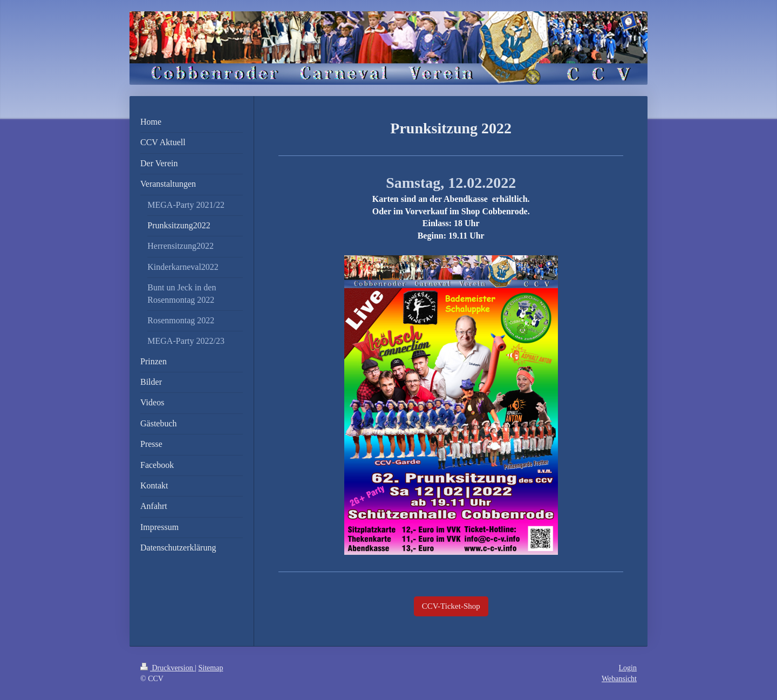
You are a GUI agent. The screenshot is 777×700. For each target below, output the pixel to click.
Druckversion (168, 668)
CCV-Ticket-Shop (451, 606)
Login (628, 668)
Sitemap (211, 668)
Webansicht (619, 679)
